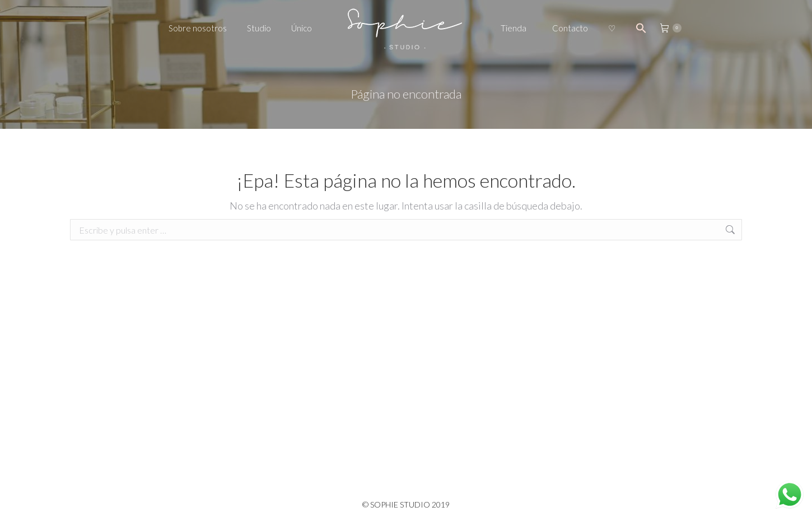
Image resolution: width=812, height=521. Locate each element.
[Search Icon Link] (641, 28)
